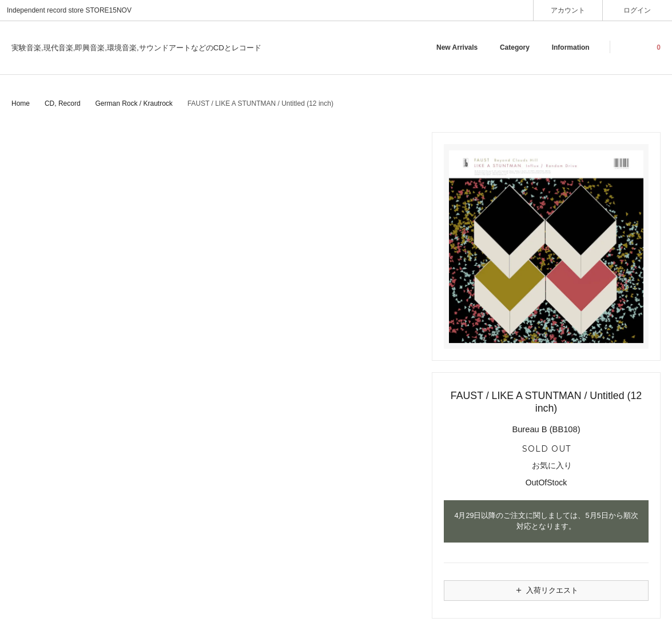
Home (21, 103)
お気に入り (546, 466)
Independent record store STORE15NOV (69, 10)
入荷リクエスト (546, 590)
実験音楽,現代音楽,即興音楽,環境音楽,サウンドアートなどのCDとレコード (136, 48)
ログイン (637, 10)
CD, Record (63, 103)
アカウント (568, 10)
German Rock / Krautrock (134, 103)
